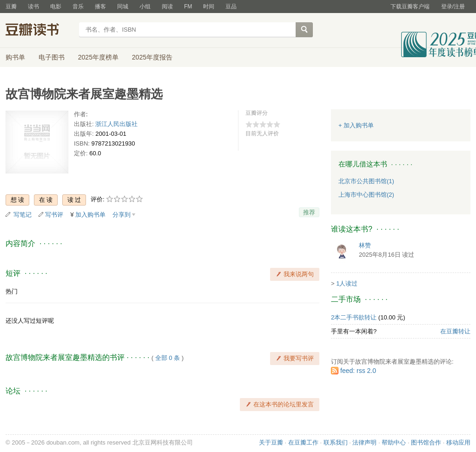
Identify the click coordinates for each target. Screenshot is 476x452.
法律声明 (364, 442)
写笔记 (23, 215)
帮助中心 (394, 442)
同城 (123, 7)
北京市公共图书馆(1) (366, 181)
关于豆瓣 (271, 442)
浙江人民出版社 (116, 124)
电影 (56, 7)
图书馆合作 (426, 442)
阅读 (167, 7)
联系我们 (336, 442)
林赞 (365, 245)
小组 (145, 7)
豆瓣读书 (39, 31)
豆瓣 (11, 7)
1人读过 (347, 283)
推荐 (309, 212)
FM (188, 7)
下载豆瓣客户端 (410, 7)
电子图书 (52, 57)
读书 (33, 7)
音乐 (78, 7)
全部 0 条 (168, 358)
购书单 (15, 57)
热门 (12, 291)
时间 (209, 7)
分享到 (122, 215)
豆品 (231, 7)
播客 (100, 7)
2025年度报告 (152, 57)
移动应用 (458, 442)
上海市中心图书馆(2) (366, 195)
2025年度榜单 (98, 57)
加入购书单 (90, 215)
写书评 (54, 215)
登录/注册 (453, 7)
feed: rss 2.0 (358, 371)
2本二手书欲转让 (354, 317)
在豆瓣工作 (303, 442)
